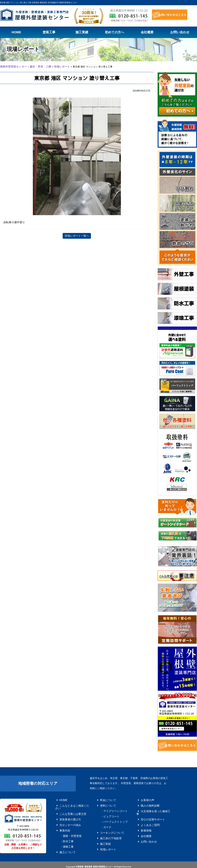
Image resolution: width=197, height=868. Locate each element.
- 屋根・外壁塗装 (65, 827)
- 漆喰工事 (62, 837)
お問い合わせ (144, 832)
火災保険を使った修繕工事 (150, 809)
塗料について (103, 804)
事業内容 (60, 823)
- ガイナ (102, 823)
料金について (103, 799)
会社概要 (142, 827)
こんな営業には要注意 (66, 809)
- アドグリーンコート (108, 809)
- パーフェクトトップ (108, 818)
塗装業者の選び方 (64, 813)
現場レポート (103, 842)
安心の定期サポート (147, 813)
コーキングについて (106, 827)
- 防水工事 (62, 832)
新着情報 (142, 823)
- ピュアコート (105, 813)
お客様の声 (143, 799)
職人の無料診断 (145, 804)
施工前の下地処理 (105, 832)
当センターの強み (64, 818)
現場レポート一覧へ (77, 235)
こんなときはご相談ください (69, 804)
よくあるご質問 (145, 818)
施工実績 (101, 837)
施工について (62, 842)
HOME (59, 799)
